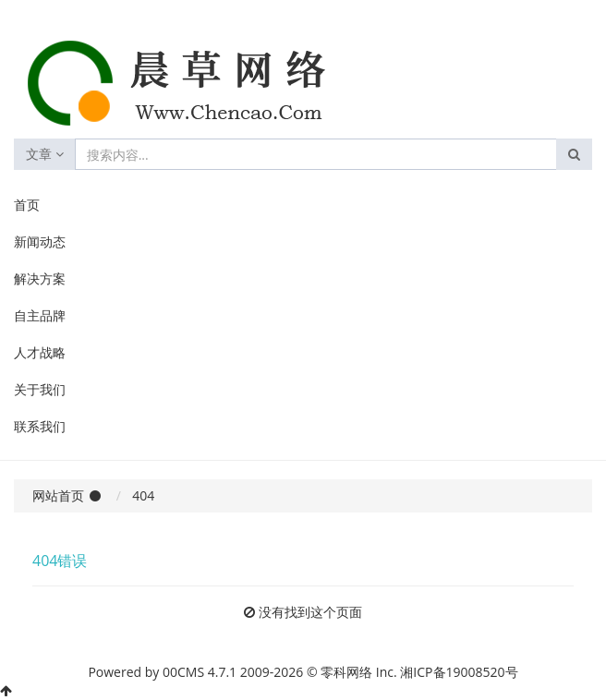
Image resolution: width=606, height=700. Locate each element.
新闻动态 (40, 241)
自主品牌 (40, 315)
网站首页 (58, 495)
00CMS (183, 672)
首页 (27, 205)
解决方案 (40, 278)
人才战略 (40, 352)
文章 (45, 154)
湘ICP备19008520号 (459, 672)
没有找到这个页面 (310, 612)
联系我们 (40, 426)
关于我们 (40, 389)
